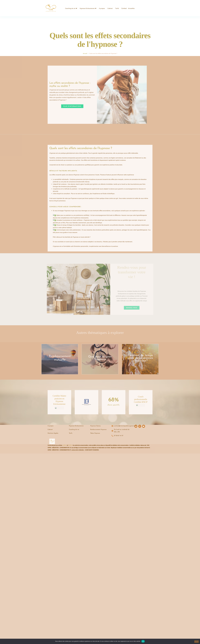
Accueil (85, 53)
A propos (102, 8)
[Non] (197, 642)
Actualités (131, 8)
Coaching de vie (71, 8)
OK (143, 641)
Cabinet (110, 8)
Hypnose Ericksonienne (88, 8)
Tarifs (117, 8)
